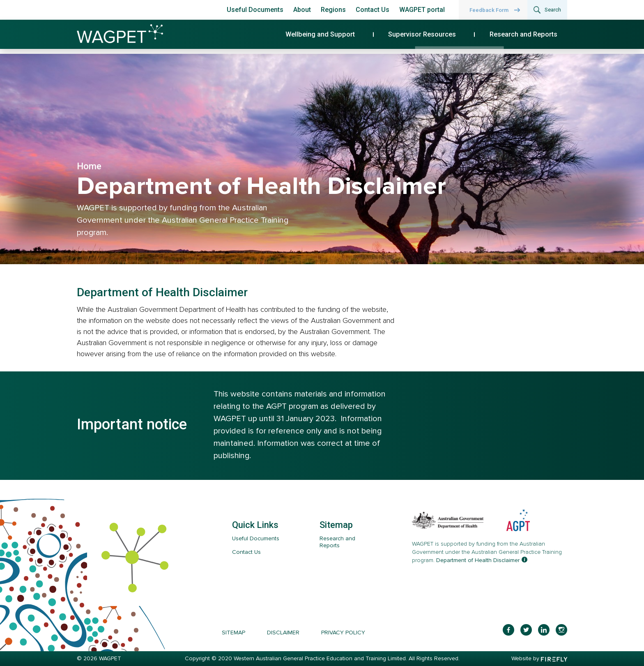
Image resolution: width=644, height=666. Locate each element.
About (302, 10)
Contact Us (373, 10)
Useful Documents (255, 10)
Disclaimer (283, 633)
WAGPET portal (422, 10)
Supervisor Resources (445, 38)
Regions (333, 10)
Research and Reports (532, 38)
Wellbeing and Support (357, 38)
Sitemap (233, 633)
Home (91, 166)
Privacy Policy (343, 633)
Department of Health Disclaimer (478, 560)
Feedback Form (489, 10)
